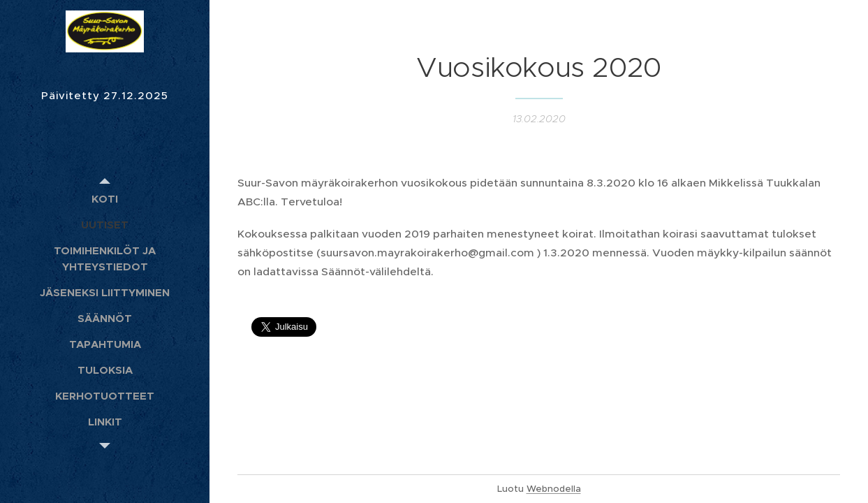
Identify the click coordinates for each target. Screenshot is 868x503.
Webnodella (554, 489)
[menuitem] (105, 199)
